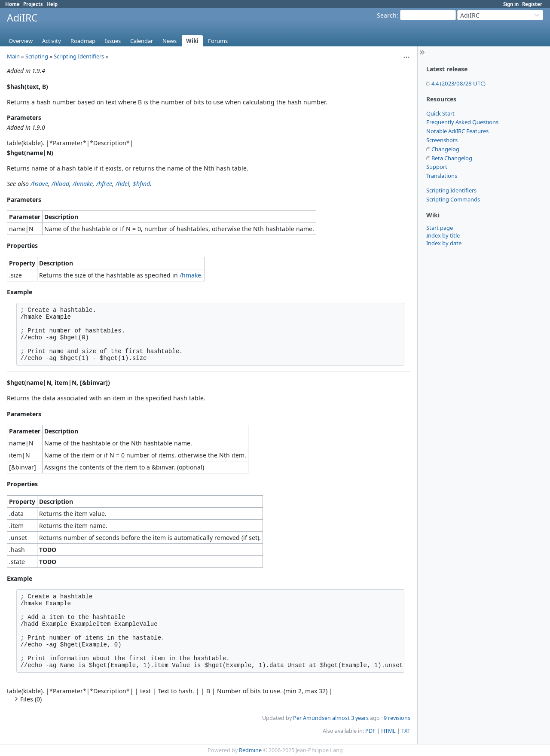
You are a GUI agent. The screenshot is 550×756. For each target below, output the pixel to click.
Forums (218, 41)
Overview (21, 41)
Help (52, 4)
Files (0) (27, 699)
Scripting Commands (453, 199)
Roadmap (83, 41)
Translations (442, 176)
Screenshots (442, 140)
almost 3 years (350, 718)
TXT (406, 731)
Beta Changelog (452, 158)
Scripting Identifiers (451, 190)
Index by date (444, 243)
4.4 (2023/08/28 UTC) (458, 83)
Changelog (445, 149)
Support (437, 167)
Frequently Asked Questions (462, 122)
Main (13, 56)
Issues (113, 41)
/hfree (104, 184)
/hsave (39, 184)
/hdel (122, 184)
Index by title (443, 235)
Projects (33, 4)
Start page (440, 228)
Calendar (142, 41)
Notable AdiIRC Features (457, 131)
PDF (370, 731)
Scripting (37, 56)
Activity (52, 41)
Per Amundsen (312, 718)
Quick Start (440, 113)
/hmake (83, 184)
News (170, 41)
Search (387, 15)
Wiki (192, 41)
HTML (388, 731)
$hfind (141, 184)
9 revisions (397, 718)
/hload (60, 184)
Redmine (250, 750)
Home (12, 4)
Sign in (511, 4)
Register (532, 4)
